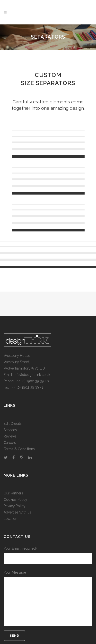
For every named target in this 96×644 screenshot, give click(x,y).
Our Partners (13, 493)
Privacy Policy (15, 506)
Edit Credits (13, 424)
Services (10, 430)
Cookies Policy (15, 500)
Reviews (10, 436)
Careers (10, 443)
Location (10, 519)
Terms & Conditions (19, 449)
